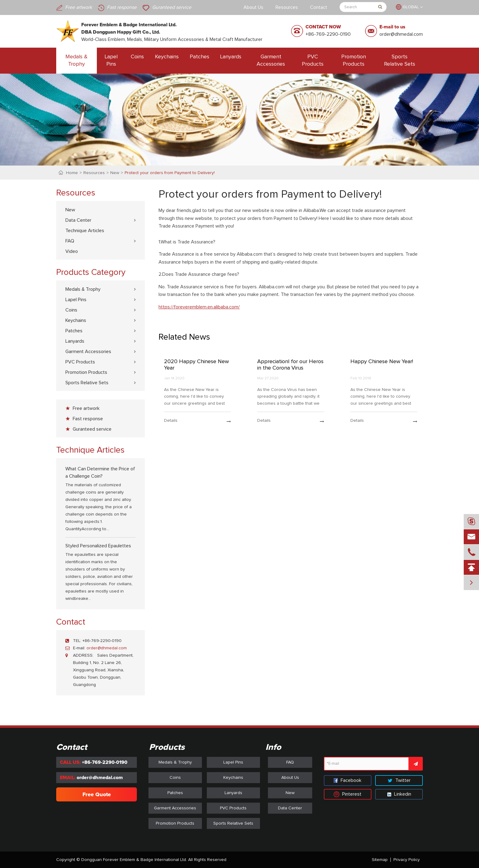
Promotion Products (354, 60)
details (197, 421)
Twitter (399, 780)
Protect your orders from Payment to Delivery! (170, 173)
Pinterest (347, 794)
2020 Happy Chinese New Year (196, 365)
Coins (137, 57)
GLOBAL (411, 7)
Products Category (91, 272)
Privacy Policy (407, 860)
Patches (199, 57)
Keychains (167, 57)
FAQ (70, 241)
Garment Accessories (271, 60)
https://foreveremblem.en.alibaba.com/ (199, 307)
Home (72, 173)
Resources (287, 7)
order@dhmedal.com (401, 34)
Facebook (347, 780)
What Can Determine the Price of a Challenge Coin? (100, 472)
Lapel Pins (111, 60)
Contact (319, 7)
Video (72, 251)
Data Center (78, 220)
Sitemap (380, 860)
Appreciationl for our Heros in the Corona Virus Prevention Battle (290, 365)
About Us (253, 7)
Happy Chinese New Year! (382, 362)
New (115, 173)
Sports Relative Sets (400, 60)
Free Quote (97, 794)
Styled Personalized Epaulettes (98, 546)
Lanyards (231, 57)
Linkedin (399, 794)
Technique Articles (85, 231)
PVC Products (313, 60)
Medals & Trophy (77, 60)
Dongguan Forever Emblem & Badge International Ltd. (134, 860)
